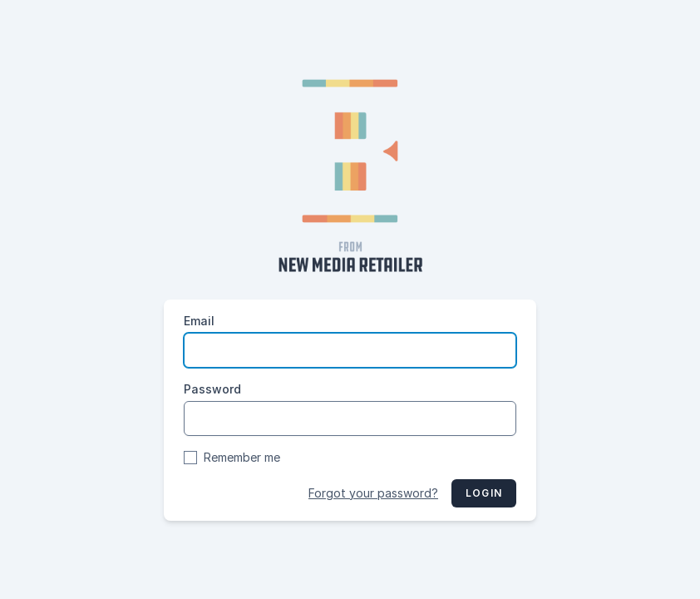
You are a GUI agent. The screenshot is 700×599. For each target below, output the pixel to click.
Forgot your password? (373, 493)
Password (212, 389)
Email (199, 321)
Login (484, 493)
